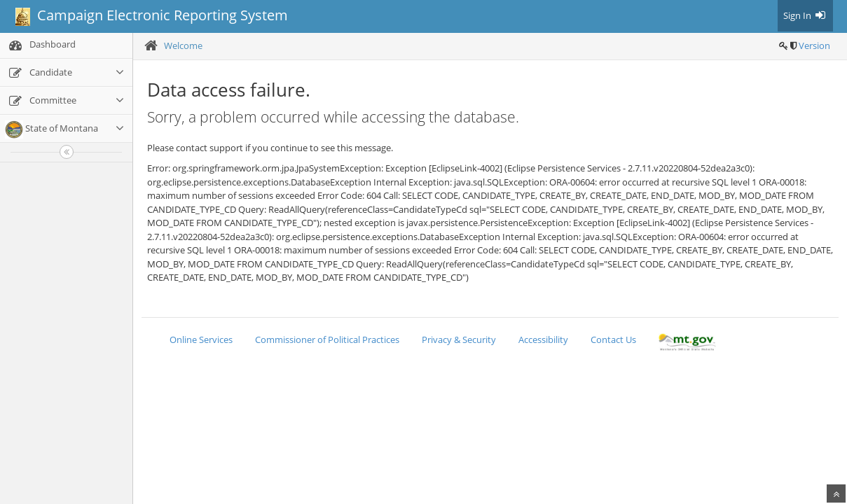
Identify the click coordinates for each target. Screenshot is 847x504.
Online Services (201, 339)
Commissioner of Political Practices (327, 339)
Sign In (805, 15)
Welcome (183, 45)
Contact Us (613, 339)
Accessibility (543, 339)
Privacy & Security (459, 339)
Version (814, 45)
